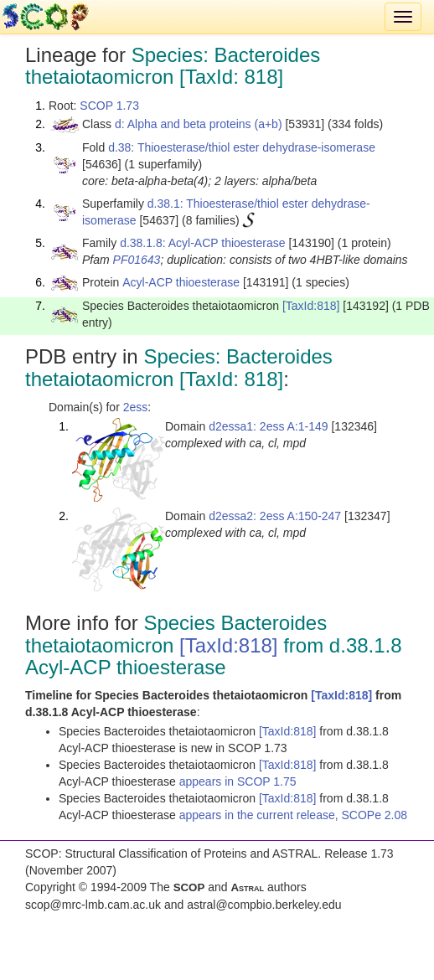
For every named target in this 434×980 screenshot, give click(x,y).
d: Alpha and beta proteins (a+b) (199, 124)
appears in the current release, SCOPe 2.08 (293, 815)
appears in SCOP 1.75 (238, 781)
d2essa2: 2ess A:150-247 (275, 516)
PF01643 (137, 260)
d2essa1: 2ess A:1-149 (268, 426)
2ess (136, 407)
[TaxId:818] (311, 306)
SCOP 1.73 (109, 106)
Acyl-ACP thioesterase (181, 282)
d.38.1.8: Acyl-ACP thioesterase (202, 243)
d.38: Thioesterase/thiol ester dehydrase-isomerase (242, 147)
